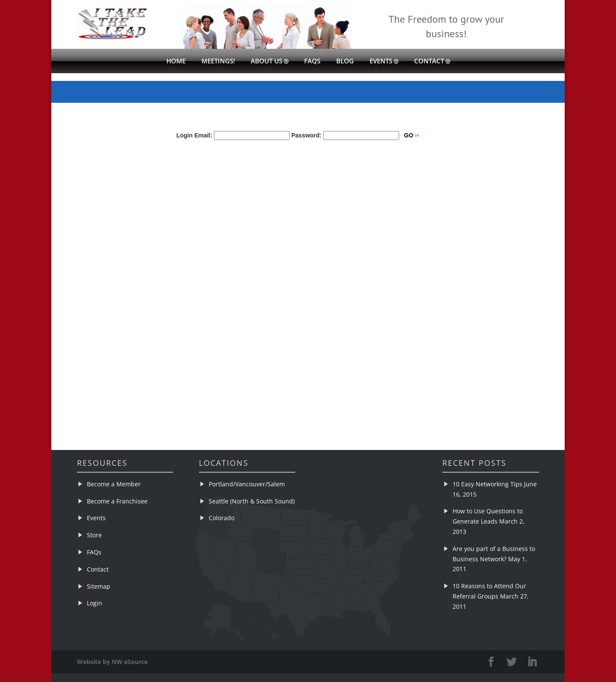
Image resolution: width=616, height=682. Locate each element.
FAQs (312, 61)
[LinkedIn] (532, 662)
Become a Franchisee (117, 501)
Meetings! (218, 61)
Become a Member (114, 484)
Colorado (222, 518)
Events (381, 61)
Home (176, 61)
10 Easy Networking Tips (487, 484)
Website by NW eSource (112, 662)
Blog (345, 61)
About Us (267, 61)
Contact (429, 61)
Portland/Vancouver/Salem (247, 484)
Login (95, 603)
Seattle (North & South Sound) (252, 501)
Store (94, 535)
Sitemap (99, 586)
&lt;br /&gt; (248, 275)
